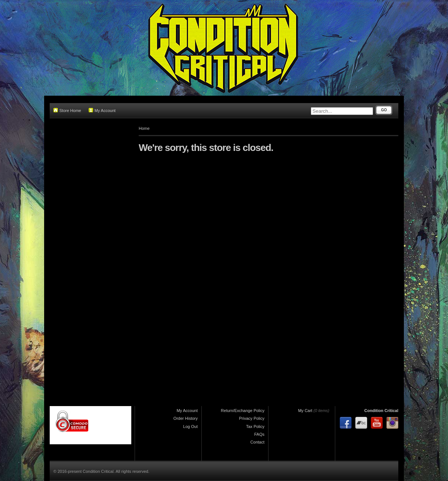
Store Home (67, 110)
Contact (257, 442)
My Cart (305, 411)
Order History (186, 418)
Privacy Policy (252, 418)
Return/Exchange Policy (243, 411)
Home (144, 128)
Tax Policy (255, 426)
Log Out (190, 426)
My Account (102, 110)
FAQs (259, 434)
